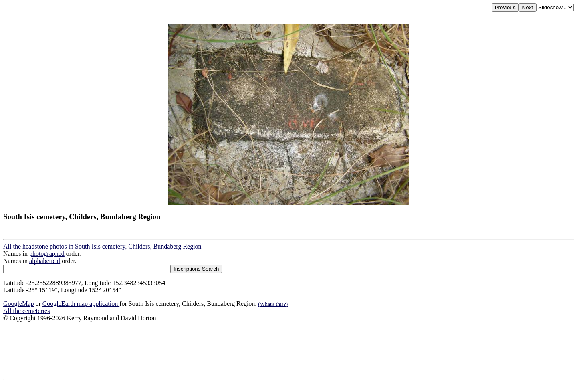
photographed (47, 254)
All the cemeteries (26, 311)
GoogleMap (18, 304)
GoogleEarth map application (81, 304)
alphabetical (45, 261)
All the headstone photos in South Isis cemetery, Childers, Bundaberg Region (102, 246)
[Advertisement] (244, 350)
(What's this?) (273, 304)
